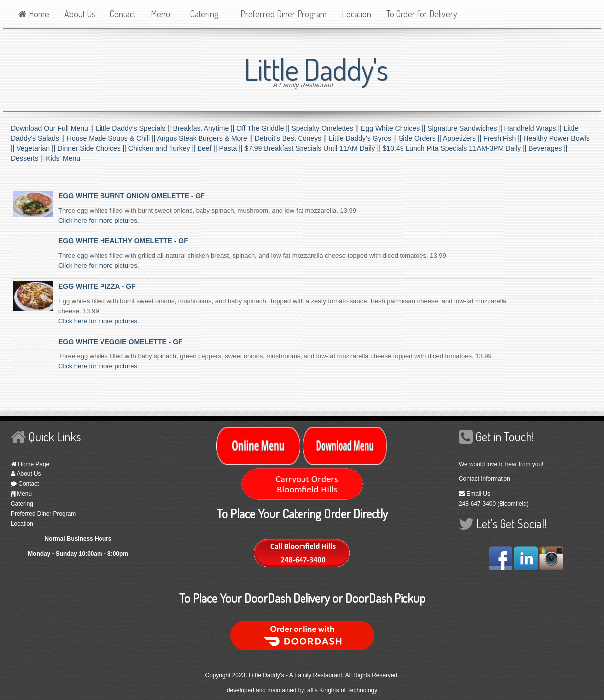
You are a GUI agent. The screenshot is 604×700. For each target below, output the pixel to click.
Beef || (208, 148)
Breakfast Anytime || (204, 128)
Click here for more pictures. (99, 220)
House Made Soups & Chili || (112, 138)
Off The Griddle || (264, 128)
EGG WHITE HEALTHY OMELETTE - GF (123, 241)
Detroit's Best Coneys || (292, 138)
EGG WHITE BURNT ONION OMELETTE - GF (132, 196)
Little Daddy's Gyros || (364, 138)
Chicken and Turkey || (163, 148)
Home (34, 14)
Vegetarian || (37, 148)
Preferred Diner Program (284, 14)
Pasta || (232, 148)
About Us (80, 14)
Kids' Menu (63, 158)
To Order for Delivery (422, 14)
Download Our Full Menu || (53, 128)
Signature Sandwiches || (466, 128)
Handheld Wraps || (534, 128)
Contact (123, 14)
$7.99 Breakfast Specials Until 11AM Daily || (313, 148)
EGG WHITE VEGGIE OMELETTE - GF (120, 342)
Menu (163, 14)
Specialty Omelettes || (326, 128)
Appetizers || (463, 138)
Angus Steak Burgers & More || (205, 138)
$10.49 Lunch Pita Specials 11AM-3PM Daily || (456, 148)
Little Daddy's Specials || (134, 128)
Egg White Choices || (394, 128)
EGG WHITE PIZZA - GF (97, 286)
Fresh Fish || (503, 138)
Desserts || (28, 158)
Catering (208, 14)
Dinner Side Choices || (93, 148)
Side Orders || (421, 138)
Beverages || (548, 148)
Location (356, 14)
